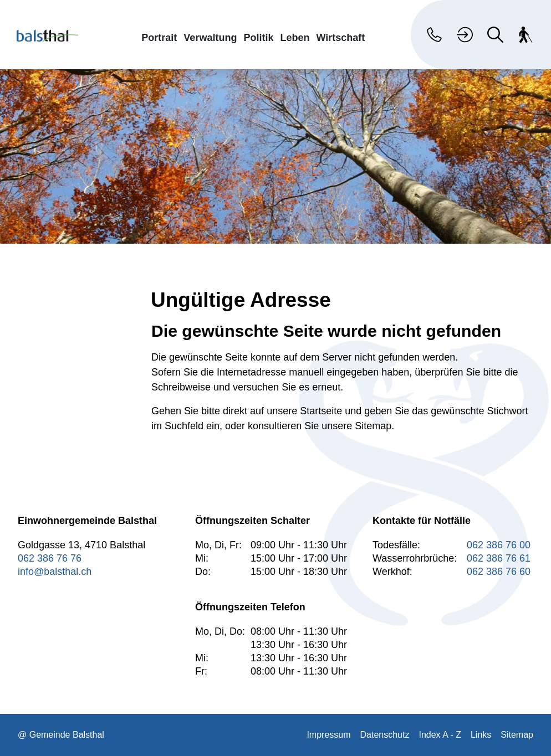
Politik (258, 37)
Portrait (159, 37)
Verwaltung (210, 37)
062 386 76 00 (499, 545)
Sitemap (517, 735)
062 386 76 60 (499, 572)
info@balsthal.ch (55, 572)
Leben (295, 37)
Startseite (321, 411)
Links (481, 735)
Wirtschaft (340, 37)
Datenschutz (385, 735)
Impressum (328, 735)
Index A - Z (440, 735)
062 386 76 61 (499, 558)
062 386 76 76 (50, 558)
